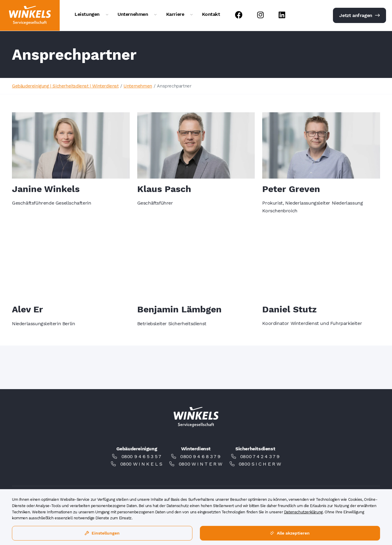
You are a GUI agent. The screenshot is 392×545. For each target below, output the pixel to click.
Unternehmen (133, 14)
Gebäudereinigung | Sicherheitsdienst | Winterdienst (65, 86)
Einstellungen (102, 533)
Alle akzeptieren (290, 533)
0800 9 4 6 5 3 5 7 (141, 456)
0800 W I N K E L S (141, 464)
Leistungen (87, 14)
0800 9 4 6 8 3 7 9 (200, 456)
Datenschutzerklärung (303, 512)
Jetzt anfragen (359, 15)
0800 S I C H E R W (260, 464)
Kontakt (211, 14)
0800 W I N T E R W (200, 464)
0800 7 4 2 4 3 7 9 (260, 456)
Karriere (175, 14)
